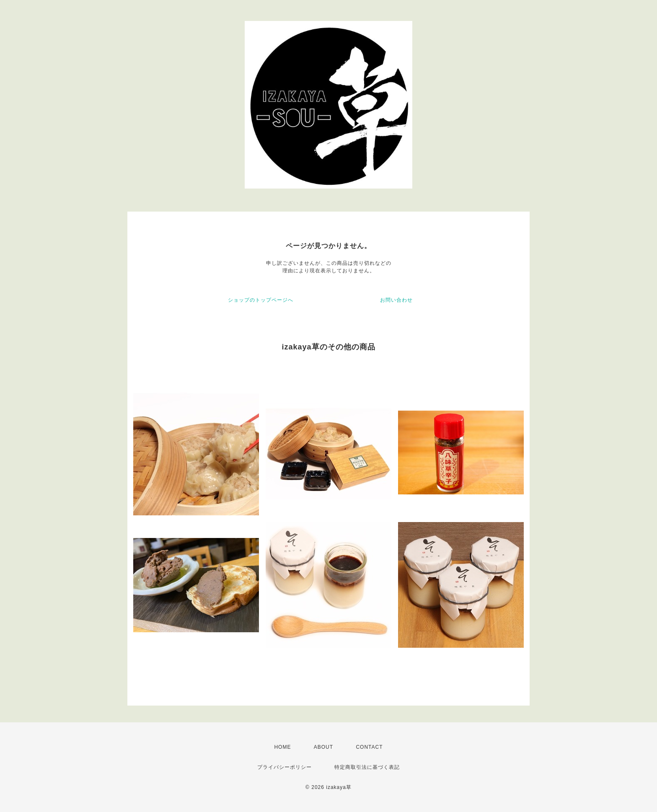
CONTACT (369, 747)
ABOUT (323, 747)
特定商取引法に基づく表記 (367, 767)
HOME (282, 747)
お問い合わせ (396, 300)
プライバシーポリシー (285, 767)
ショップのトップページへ (261, 300)
